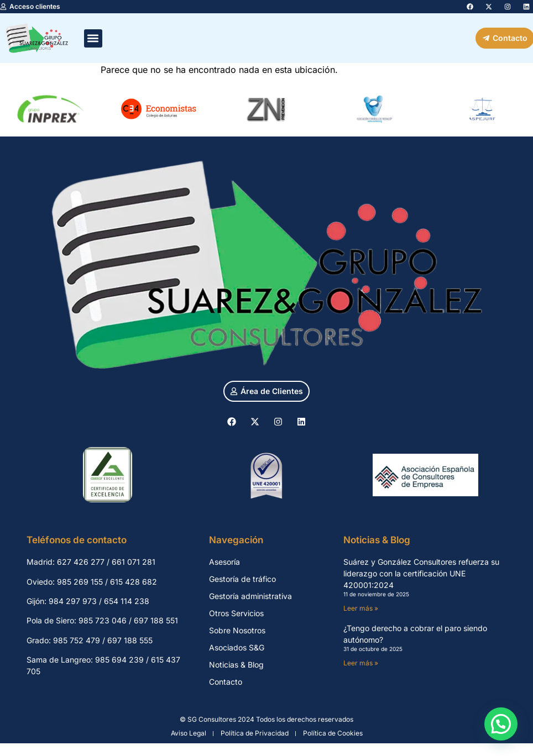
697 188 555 (130, 640)
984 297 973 (73, 601)
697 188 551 (156, 620)
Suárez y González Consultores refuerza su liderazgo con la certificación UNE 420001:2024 (421, 573)
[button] (93, 38)
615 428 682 (134, 582)
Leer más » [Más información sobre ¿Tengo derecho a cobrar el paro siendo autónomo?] (361, 663)
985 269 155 (80, 582)
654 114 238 (127, 601)
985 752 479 (77, 640)
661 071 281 (134, 562)
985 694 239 (119, 660)
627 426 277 (81, 562)
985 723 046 (103, 620)
